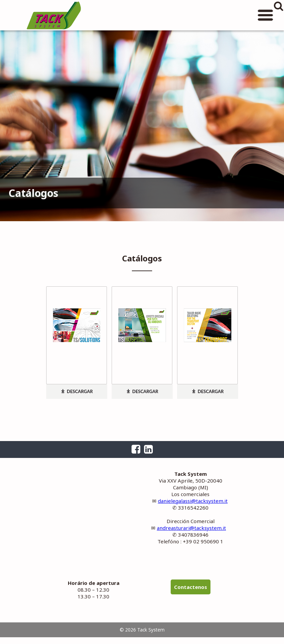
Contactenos (191, 587)
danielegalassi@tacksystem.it (193, 501)
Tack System (54, 15)
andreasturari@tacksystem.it (191, 528)
